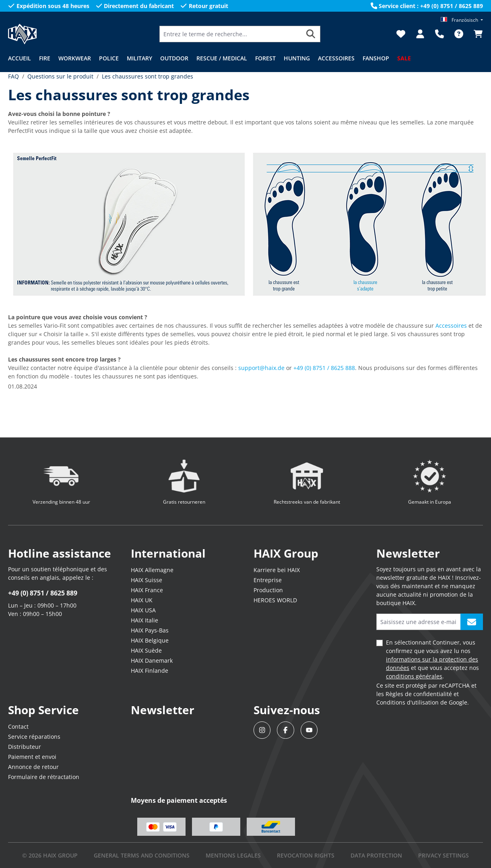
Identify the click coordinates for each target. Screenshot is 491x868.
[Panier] (476, 34)
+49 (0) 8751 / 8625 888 (324, 368)
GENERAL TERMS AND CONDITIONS (142, 855)
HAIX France (147, 590)
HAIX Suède (146, 650)
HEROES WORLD (275, 600)
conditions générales (414, 676)
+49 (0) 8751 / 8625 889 (43, 593)
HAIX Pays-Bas (150, 630)
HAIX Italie (144, 620)
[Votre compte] (420, 34)
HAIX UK (142, 600)
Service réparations (34, 737)
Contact (18, 726)
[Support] (439, 34)
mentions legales (233, 855)
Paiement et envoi (32, 757)
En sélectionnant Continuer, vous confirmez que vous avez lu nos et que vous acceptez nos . (432, 659)
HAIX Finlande (150, 671)
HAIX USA (143, 610)
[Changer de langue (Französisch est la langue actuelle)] (462, 20)
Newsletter (163, 710)
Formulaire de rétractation (44, 777)
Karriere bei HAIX (277, 570)
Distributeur (25, 747)
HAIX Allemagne (152, 570)
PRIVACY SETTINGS (444, 855)
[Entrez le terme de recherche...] (231, 34)
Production (268, 590)
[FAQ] (459, 34)
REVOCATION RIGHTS (306, 855)
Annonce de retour (33, 767)
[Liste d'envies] (401, 34)
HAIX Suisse (146, 580)
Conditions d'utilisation (407, 702)
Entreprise (268, 580)
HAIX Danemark (152, 660)
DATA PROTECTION (376, 855)
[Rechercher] (311, 34)
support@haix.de (261, 368)
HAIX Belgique (150, 640)
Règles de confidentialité (419, 694)
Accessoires (451, 325)
